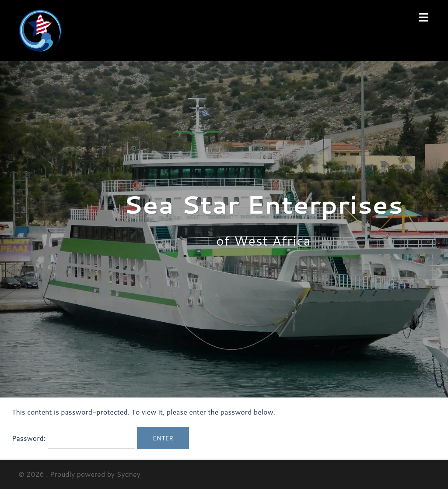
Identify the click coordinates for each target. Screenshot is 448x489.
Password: (73, 438)
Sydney (129, 474)
